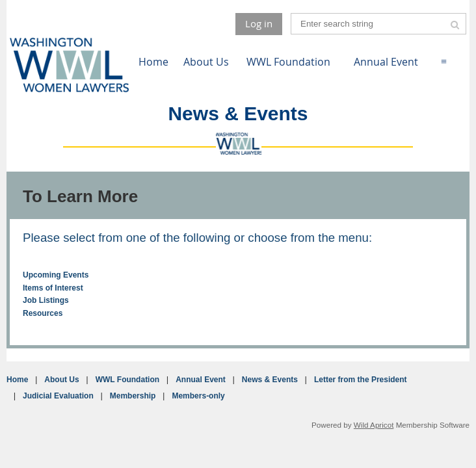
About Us (61, 380)
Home (17, 380)
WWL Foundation (127, 380)
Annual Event (201, 380)
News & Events (270, 380)
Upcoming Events (56, 275)
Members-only (198, 396)
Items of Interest (53, 288)
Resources (43, 313)
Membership (133, 396)
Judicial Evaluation (58, 396)
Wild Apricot (374, 425)
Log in (259, 23)
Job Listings (46, 300)
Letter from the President (361, 380)
